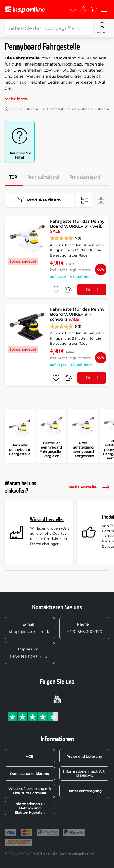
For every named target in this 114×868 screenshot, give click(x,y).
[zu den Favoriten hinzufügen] (56, 290)
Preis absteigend (85, 177)
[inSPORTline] (25, 10)
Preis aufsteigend (43, 177)
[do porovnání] (68, 290)
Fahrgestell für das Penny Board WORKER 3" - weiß (77, 226)
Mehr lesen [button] (16, 99)
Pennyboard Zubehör (91, 109)
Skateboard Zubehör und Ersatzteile (34, 109)
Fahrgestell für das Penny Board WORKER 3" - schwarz (77, 314)
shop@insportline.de (30, 628)
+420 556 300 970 (84, 628)
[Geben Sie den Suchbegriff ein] (49, 28)
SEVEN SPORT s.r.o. (30, 653)
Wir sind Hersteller (47, 520)
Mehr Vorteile (89, 487)
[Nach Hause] (7, 109)
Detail (92, 290)
